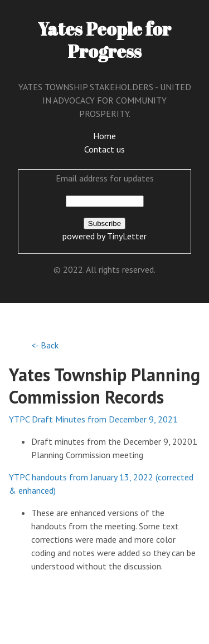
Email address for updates (105, 178)
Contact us (104, 149)
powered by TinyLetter (104, 236)
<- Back (45, 345)
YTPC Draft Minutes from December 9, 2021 (93, 419)
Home (104, 136)
